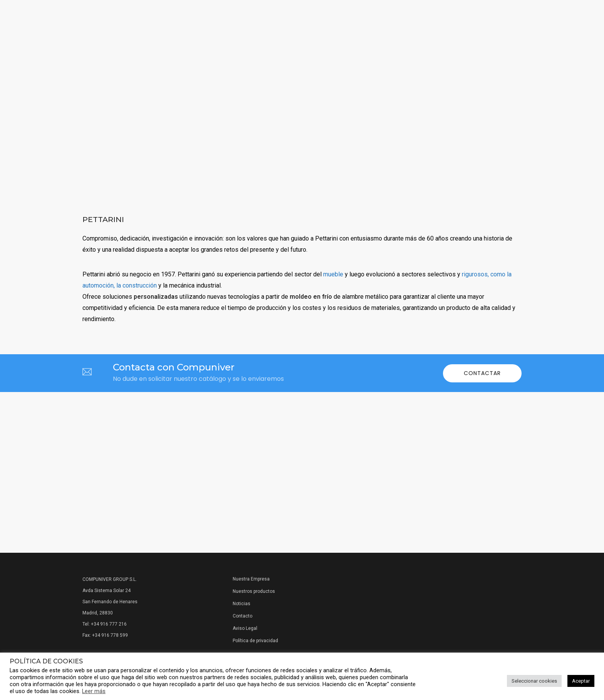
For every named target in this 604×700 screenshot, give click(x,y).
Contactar (482, 373)
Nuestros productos (254, 591)
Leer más (94, 691)
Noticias (242, 604)
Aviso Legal (245, 628)
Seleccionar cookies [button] (534, 681)
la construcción (137, 285)
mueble (333, 274)
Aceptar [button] (581, 681)
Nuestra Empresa (251, 579)
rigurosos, (475, 274)
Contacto (242, 616)
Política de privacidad (255, 641)
